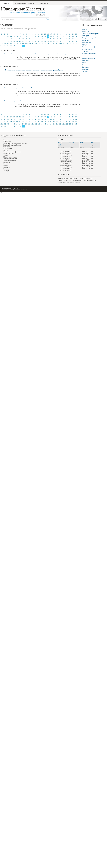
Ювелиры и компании (89, 54)
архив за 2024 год (66, 155)
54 (11, 39)
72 (67, 39)
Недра (84, 63)
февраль (72, 143)
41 (48, 36)
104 (11, 43)
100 (76, 41)
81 (17, 41)
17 (51, 34)
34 (26, 36)
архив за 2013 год (87, 153)
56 (17, 39)
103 (8, 43)
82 (20, 41)
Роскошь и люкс (87, 49)
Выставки (85, 60)
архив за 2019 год (66, 163)
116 (48, 43)
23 (70, 34)
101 (2, 43)
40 (45, 36)
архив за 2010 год (87, 158)
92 (51, 41)
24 (73, 34)
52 (5, 39)
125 (76, 43)
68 (54, 39)
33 (23, 36)
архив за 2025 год (66, 153)
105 (14, 43)
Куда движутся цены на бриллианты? (18, 88)
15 (45, 34)
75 (76, 39)
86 (33, 41)
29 (11, 36)
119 (57, 43)
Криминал (86, 67)
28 (8, 36)
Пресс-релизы (87, 42)
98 (70, 41)
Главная (6, 3)
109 (26, 43)
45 (60, 36)
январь (60, 143)
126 (2, 46)
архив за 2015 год (66, 170)
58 (23, 39)
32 (20, 36)
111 (33, 43)
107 (20, 43)
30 (14, 36)
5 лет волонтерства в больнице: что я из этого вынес (23, 101)
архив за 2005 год (87, 167)
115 (45, 43)
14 (42, 34)
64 (42, 39)
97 (67, 41)
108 (23, 43)
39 (42, 36)
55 (14, 39)
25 (76, 34)
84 (26, 41)
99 (73, 41)
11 (32, 34)
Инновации (86, 31)
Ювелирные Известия (23, 9)
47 (67, 36)
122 (67, 43)
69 (57, 39)
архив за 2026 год (66, 151)
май (59, 145)
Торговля (85, 51)
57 (20, 39)
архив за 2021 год (66, 160)
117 (51, 43)
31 (17, 36)
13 (39, 34)
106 (17, 43)
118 (54, 43)
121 (63, 43)
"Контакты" (24, 190)
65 (45, 39)
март (81, 143)
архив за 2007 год (87, 163)
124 (73, 43)
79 (11, 41)
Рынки (84, 65)
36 (33, 36)
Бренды (85, 45)
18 (54, 34)
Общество (86, 40)
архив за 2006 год (87, 165)
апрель (92, 143)
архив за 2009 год (87, 160)
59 (26, 39)
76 (2, 41)
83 (23, 41)
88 (39, 41)
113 (39, 43)
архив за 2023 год (66, 157)
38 (39, 36)
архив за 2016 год (66, 169)
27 (5, 36)
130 (14, 46)
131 (17, 46)
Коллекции (86, 69)
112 (36, 43)
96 (63, 41)
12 (36, 34)
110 (29, 43)
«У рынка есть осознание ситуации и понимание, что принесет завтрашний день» (34, 70)
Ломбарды (86, 72)
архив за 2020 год (66, 162)
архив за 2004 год (87, 169)
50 (76, 36)
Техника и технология (89, 56)
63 (39, 39)
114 (42, 43)
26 (2, 36)
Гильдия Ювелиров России (91, 38)
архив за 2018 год (66, 165)
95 (60, 41)
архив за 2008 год (87, 162)
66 (48, 39)
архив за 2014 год (87, 151)
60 (29, 39)
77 (5, 41)
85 (29, 41)
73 (70, 39)
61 (33, 39)
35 (29, 36)
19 (57, 34)
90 (45, 41)
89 (42, 41)
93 (54, 41)
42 (51, 36)
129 (11, 46)
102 (5, 43)
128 (8, 46)
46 (63, 36)
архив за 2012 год (87, 155)
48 (70, 36)
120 (60, 43)
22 (67, 34)
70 (60, 39)
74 (73, 39)
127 (5, 46)
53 (8, 39)
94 (57, 41)
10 (29, 34)
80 (14, 41)
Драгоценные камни (89, 58)
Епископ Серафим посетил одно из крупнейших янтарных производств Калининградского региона (40, 54)
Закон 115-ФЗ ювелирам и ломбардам (15, 143)
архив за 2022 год (66, 158)
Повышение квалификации (91, 47)
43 (54, 36)
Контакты (44, 3)
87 (36, 41)
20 (60, 34)
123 (70, 43)
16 (48, 34)
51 (2, 39)
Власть (85, 29)
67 (51, 39)
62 (36, 39)
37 (36, 36)
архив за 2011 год (87, 157)
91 (48, 41)
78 (8, 41)
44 (57, 36)
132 (20, 46)
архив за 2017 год (66, 167)
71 (63, 39)
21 (63, 34)
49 (73, 36)
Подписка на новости (25, 3)
